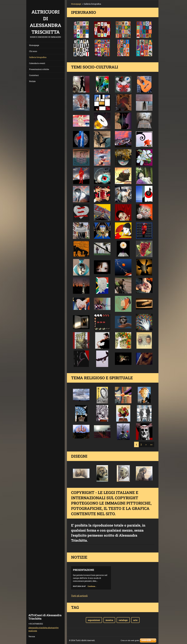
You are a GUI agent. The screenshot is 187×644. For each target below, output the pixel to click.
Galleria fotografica (38, 57)
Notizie (32, 81)
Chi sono (33, 51)
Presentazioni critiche (39, 69)
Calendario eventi (37, 63)
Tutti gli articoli (79, 596)
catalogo (123, 620)
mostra (109, 620)
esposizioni (94, 620)
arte (135, 620)
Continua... (92, 586)
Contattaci (34, 75)
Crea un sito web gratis (130, 640)
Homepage (34, 45)
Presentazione (84, 570)
